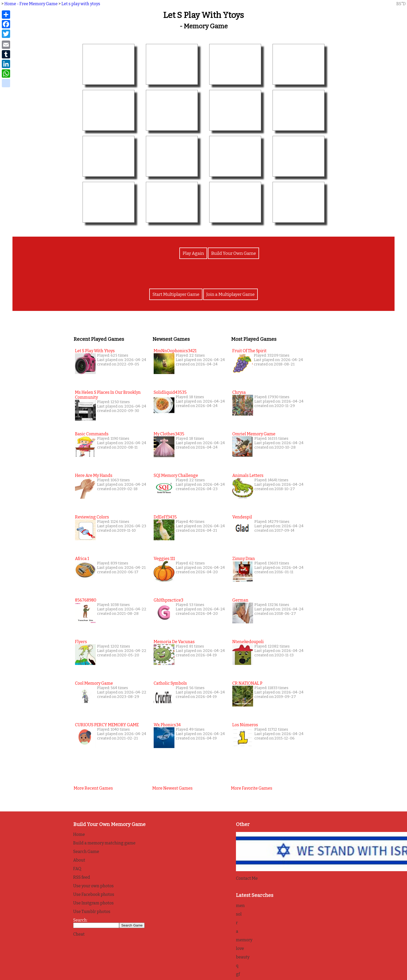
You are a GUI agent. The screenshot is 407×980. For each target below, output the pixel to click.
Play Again (194, 255)
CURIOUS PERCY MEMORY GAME (107, 725)
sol (239, 914)
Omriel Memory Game (254, 434)
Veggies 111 (164, 558)
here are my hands (94, 475)
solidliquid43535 (170, 392)
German (240, 600)
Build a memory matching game (104, 843)
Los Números (245, 725)
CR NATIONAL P (247, 683)
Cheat (79, 934)
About (79, 860)
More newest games (172, 788)
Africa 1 (82, 558)
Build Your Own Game (233, 255)
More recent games (93, 788)
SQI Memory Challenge (176, 475)
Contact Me (247, 878)
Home (79, 834)
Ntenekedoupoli (248, 641)
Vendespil (242, 517)
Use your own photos (93, 886)
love (240, 948)
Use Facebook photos (94, 894)
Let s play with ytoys (81, 4)
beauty (243, 957)
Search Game (86, 851)
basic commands (92, 434)
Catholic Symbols (170, 683)
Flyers (81, 641)
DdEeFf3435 (165, 517)
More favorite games (252, 788)
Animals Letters (248, 475)
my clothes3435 (169, 434)
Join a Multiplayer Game (230, 294)
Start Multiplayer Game (177, 294)
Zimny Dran (244, 558)
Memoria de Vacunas (174, 641)
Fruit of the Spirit (249, 351)
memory (244, 940)
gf (238, 974)
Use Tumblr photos (92, 911)
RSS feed (82, 877)
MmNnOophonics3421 (175, 351)
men (240, 905)
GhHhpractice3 (168, 600)
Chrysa (239, 392)
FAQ (77, 868)
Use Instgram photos (93, 903)
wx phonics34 (167, 725)
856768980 (86, 600)
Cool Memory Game (94, 683)
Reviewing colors (92, 517)
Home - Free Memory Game (31, 4)
